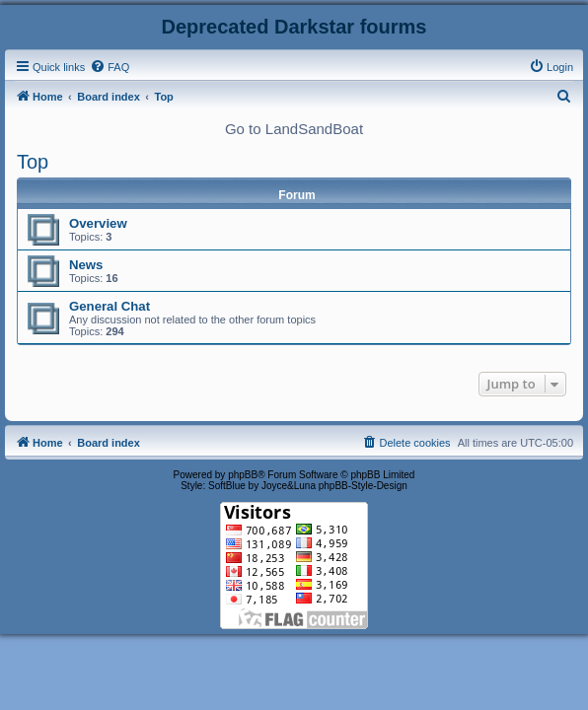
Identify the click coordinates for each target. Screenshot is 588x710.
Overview (98, 223)
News (86, 265)
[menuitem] (110, 67)
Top (33, 162)
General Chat (110, 306)
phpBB (243, 475)
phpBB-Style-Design (363, 486)
